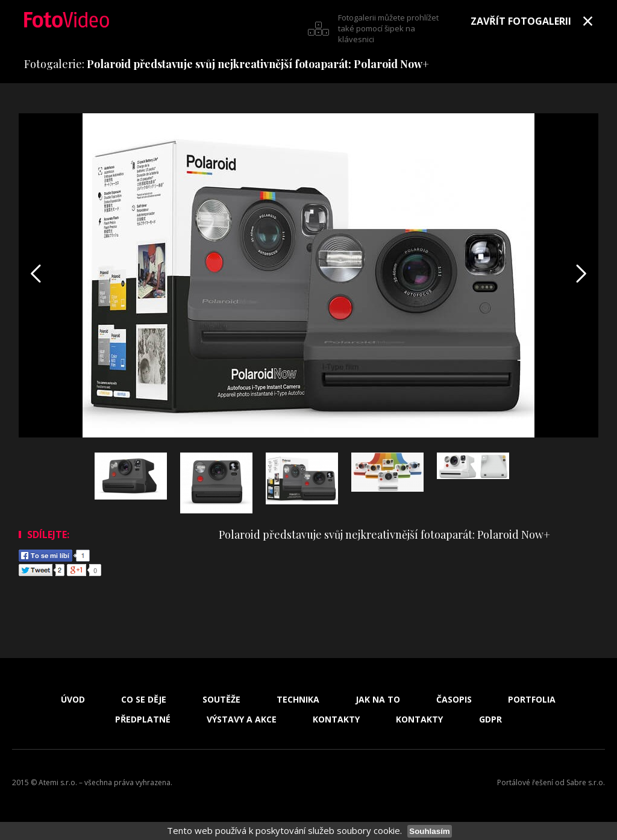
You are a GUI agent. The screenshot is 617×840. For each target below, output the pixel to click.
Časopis (454, 700)
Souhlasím (429, 831)
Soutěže (221, 700)
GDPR (490, 719)
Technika (298, 700)
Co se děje (144, 700)
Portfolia (532, 700)
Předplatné (143, 719)
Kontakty (336, 719)
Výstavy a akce (242, 719)
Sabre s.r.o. (586, 782)
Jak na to (378, 700)
